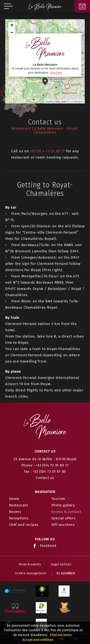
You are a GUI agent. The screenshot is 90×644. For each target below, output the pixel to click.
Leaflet (49, 102)
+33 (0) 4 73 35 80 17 (47, 151)
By (66, 573)
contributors (77, 102)
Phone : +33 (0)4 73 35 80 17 (45, 465)
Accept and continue (38, 640)
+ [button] (12, 26)
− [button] (12, 33)
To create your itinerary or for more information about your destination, (45, 55)
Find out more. (61, 635)
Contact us (45, 478)
